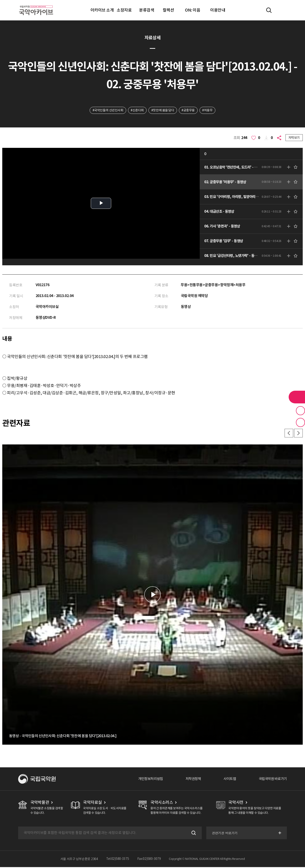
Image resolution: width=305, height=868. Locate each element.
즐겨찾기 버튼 (300, 411)
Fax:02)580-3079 (149, 860)
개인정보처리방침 (145, 780)
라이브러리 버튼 (297, 397)
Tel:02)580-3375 (118, 860)
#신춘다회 (137, 110)
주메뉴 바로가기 (0, 0)
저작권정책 (190, 780)
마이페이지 (282, 10)
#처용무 (208, 110)
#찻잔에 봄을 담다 (163, 110)
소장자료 (124, 10)
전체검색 (269, 10)
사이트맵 (227, 780)
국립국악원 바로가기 (272, 780)
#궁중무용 (188, 110)
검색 (193, 834)
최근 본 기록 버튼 (300, 422)
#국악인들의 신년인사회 (107, 110)
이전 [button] (288, 434)
